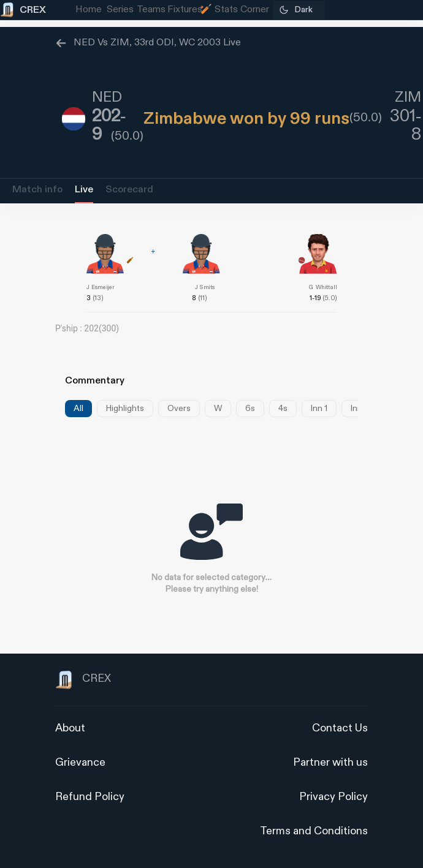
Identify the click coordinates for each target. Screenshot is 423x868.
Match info (37, 190)
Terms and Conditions (314, 831)
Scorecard (129, 190)
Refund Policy (90, 797)
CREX (83, 680)
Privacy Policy (333, 797)
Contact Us (340, 728)
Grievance (80, 762)
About (70, 728)
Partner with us (330, 762)
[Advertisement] (377, 565)
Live (84, 190)
